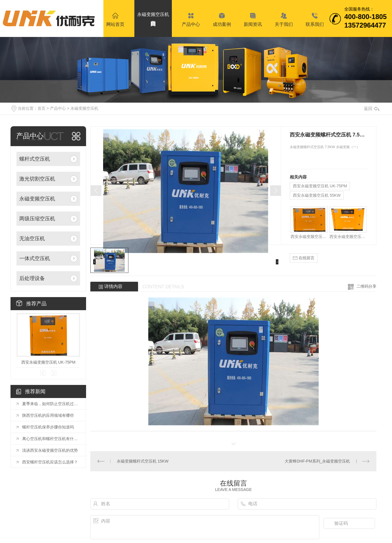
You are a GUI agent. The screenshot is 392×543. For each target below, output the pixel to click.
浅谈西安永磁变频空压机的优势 (50, 450)
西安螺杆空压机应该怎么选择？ (50, 462)
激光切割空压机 (37, 179)
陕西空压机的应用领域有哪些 (48, 415)
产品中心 (58, 108)
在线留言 (304, 258)
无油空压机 (32, 239)
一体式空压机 (35, 258)
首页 (41, 108)
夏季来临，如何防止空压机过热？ (51, 404)
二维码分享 (366, 286)
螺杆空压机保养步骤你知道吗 (48, 427)
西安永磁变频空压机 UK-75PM (48, 362)
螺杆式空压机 (35, 159)
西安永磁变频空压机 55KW (317, 195)
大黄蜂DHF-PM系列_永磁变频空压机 (317, 461)
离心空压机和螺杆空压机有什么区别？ (51, 439)
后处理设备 (32, 278)
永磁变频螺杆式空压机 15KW (143, 461)
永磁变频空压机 (84, 108)
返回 (372, 108)
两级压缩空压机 (37, 219)
